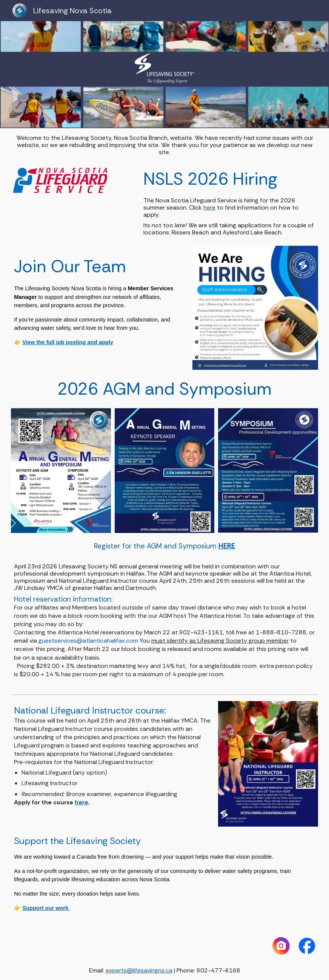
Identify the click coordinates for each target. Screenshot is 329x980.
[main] (164, 145)
